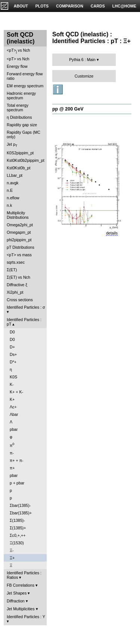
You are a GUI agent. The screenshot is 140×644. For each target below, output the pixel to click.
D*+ (13, 362)
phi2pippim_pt (19, 240)
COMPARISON (70, 6)
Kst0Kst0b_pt (18, 168)
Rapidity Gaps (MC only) (24, 134)
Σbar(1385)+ (21, 513)
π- (12, 453)
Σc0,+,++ (18, 535)
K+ (12, 399)
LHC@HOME (124, 6)
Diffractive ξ (17, 285)
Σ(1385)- (17, 520)
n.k (9, 205)
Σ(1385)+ (18, 528)
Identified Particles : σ (26, 307)
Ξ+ (12, 558)
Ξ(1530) (17, 543)
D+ (12, 347)
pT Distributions (21, 247)
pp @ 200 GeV (68, 109)
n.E (10, 190)
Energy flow (17, 66)
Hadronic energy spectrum (21, 96)
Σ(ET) (12, 270)
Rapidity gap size (22, 125)
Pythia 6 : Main (82, 60)
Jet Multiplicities (21, 609)
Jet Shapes (17, 593)
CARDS (98, 6)
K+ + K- (16, 392)
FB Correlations (21, 585)
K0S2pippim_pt (20, 153)
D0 (12, 332)
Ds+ (13, 354)
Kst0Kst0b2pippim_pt (26, 160)
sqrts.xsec (16, 262)
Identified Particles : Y (26, 617)
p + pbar (17, 483)
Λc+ (13, 407)
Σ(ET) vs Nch (18, 277)
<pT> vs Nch (18, 51)
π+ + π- (17, 460)
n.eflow (13, 198)
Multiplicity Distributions (18, 215)
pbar (14, 429)
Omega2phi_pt (20, 225)
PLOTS (42, 6)
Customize (84, 76)
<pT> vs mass (19, 255)
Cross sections (20, 300)
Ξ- (12, 550)
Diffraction (16, 601)
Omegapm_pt (19, 232)
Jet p (12, 145)
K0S (13, 377)
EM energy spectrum (25, 86)
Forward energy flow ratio (25, 76)
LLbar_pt (15, 175)
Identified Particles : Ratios (24, 575)
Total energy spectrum (18, 108)
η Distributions (19, 117)
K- (12, 384)
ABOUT (21, 6)
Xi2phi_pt (15, 292)
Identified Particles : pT (24, 322)
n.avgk (13, 183)
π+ (12, 468)
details (112, 233)
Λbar (14, 414)
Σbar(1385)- (20, 505)
